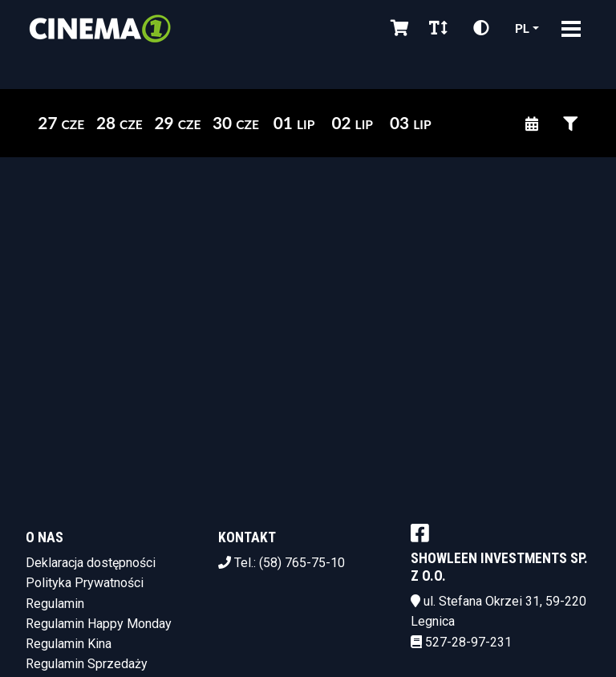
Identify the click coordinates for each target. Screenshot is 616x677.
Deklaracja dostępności (91, 563)
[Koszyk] (397, 28)
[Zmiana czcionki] (438, 28)
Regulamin (55, 604)
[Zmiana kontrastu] (481, 28)
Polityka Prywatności (85, 583)
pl (522, 28)
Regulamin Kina (69, 644)
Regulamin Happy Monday (99, 624)
